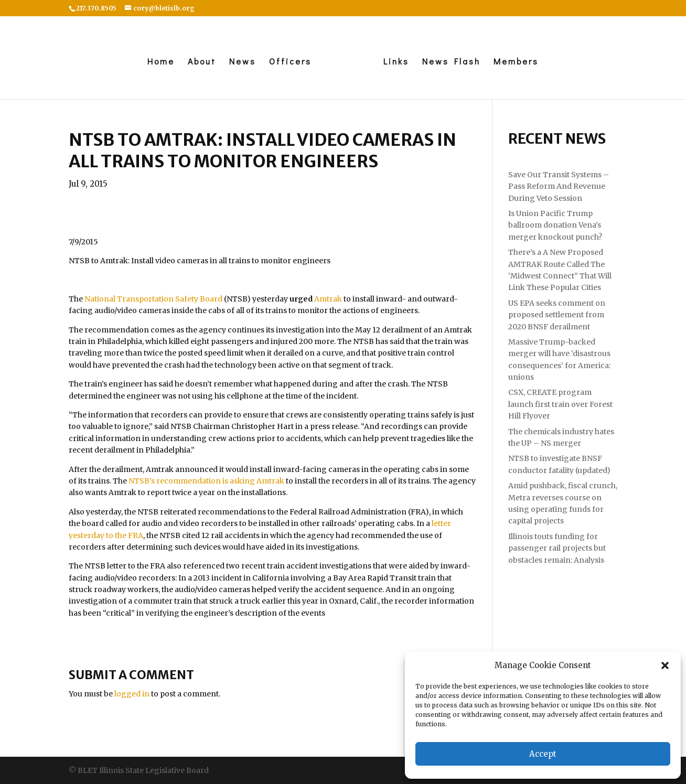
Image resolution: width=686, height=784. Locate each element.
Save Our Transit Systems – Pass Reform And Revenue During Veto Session (559, 186)
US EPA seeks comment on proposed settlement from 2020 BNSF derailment (557, 315)
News (240, 62)
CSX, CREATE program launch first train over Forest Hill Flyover (560, 404)
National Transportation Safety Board (153, 299)
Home (158, 62)
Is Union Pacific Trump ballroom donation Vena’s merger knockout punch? (555, 225)
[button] (665, 665)
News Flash (454, 62)
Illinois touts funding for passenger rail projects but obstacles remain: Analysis (557, 548)
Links (399, 62)
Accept (543, 754)
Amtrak (329, 299)
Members (519, 62)
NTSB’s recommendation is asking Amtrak (206, 481)
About (199, 62)
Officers (288, 62)
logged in (132, 694)
